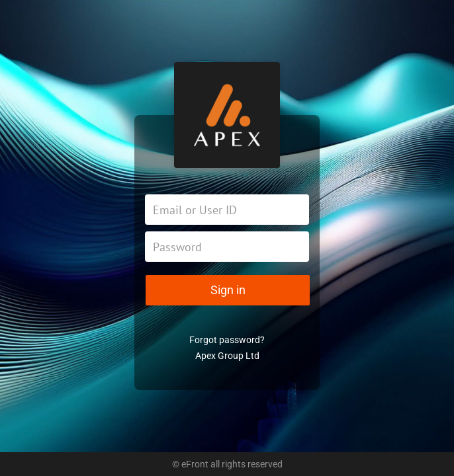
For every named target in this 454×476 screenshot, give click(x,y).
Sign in (228, 290)
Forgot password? (227, 340)
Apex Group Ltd (227, 356)
